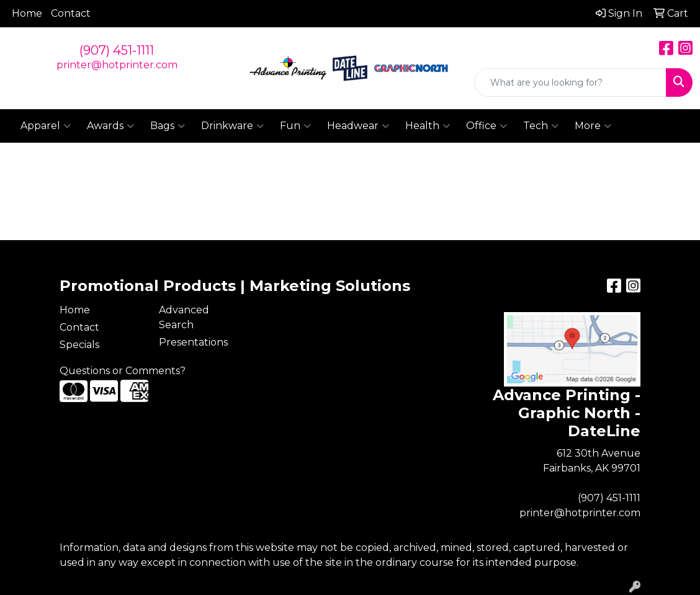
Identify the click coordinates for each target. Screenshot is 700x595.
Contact (71, 13)
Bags (168, 126)
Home (27, 13)
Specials (79, 345)
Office (487, 126)
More (593, 126)
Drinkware (232, 126)
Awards (110, 126)
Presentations (193, 342)
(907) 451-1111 (117, 50)
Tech (541, 126)
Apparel (46, 126)
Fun (295, 126)
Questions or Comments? (123, 371)
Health (428, 126)
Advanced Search (184, 317)
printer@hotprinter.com (117, 65)
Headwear (358, 126)
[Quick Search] (570, 83)
